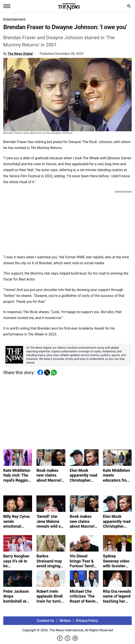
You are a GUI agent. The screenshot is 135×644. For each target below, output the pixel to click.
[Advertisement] (68, 222)
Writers (65, 621)
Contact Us (46, 621)
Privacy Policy (87, 621)
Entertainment (14, 19)
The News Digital (20, 54)
